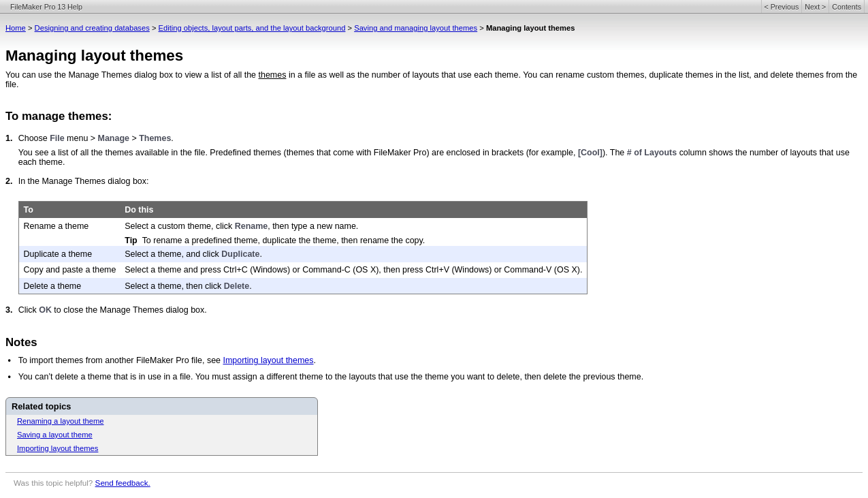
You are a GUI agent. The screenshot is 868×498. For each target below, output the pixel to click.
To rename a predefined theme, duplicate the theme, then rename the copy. (284, 240)
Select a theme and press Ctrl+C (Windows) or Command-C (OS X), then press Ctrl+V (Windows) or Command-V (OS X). (353, 270)
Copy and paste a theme (70, 270)
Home (16, 28)
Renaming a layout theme (61, 421)
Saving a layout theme (55, 435)
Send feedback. (123, 483)
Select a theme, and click (173, 254)
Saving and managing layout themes (416, 28)
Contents (847, 7)
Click (29, 310)
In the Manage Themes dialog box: (84, 181)
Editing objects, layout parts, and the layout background (252, 28)
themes (273, 75)
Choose (34, 138)
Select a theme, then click (174, 286)
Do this (139, 210)
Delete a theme (53, 286)
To (29, 210)
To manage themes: (59, 116)
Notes (21, 342)
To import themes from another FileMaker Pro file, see (121, 360)
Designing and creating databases (92, 28)
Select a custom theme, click (179, 226)
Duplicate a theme (58, 254)
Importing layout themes (268, 360)
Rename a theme (57, 226)
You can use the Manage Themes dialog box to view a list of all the (132, 75)
